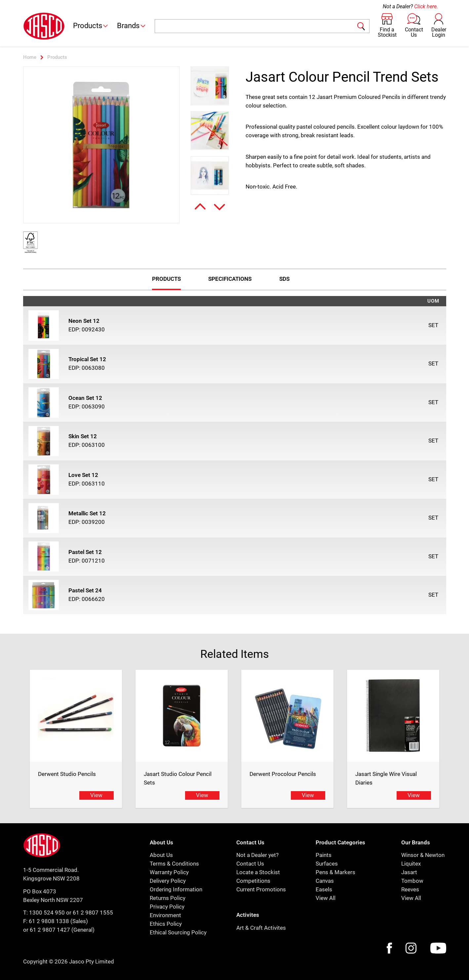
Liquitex (411, 864)
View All (326, 898)
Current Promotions (261, 889)
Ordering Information (176, 889)
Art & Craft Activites (261, 928)
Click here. (426, 6)
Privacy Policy (167, 907)
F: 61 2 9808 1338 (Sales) (56, 921)
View (96, 795)
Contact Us (250, 864)
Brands (132, 26)
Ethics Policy (166, 924)
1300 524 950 (47, 913)
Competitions (253, 881)
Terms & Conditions (174, 864)
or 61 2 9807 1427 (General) (59, 930)
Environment (165, 915)
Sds (284, 279)
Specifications (230, 279)
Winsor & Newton (423, 855)
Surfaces (327, 864)
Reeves (410, 889)
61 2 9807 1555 (93, 913)
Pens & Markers (335, 872)
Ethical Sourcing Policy (178, 932)
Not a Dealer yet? (257, 855)
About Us (161, 855)
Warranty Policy (169, 872)
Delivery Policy (168, 881)
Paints (324, 855)
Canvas (325, 881)
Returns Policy (168, 898)
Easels (324, 889)
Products (91, 26)
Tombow (412, 881)
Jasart (409, 872)
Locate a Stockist (258, 872)
